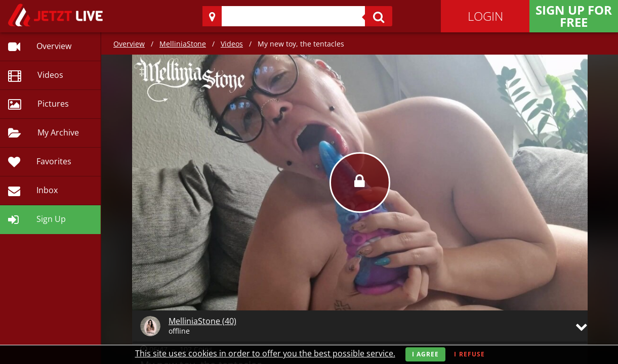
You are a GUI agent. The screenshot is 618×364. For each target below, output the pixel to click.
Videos (232, 44)
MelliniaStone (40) (202, 321)
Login (485, 16)
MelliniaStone (183, 44)
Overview (129, 44)
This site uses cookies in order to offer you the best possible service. (265, 353)
